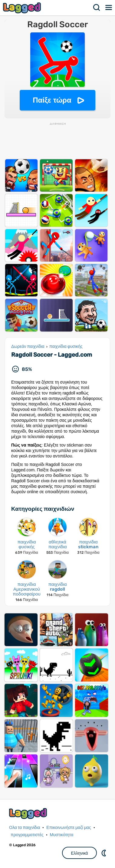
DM (104, 853)
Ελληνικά (79, 853)
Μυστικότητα (62, 835)
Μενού (109, 8)
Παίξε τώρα (52, 100)
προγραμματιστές (27, 835)
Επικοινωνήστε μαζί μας (69, 828)
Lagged (23, 8)
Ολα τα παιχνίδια (25, 828)
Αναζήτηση (97, 8)
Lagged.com (29, 813)
